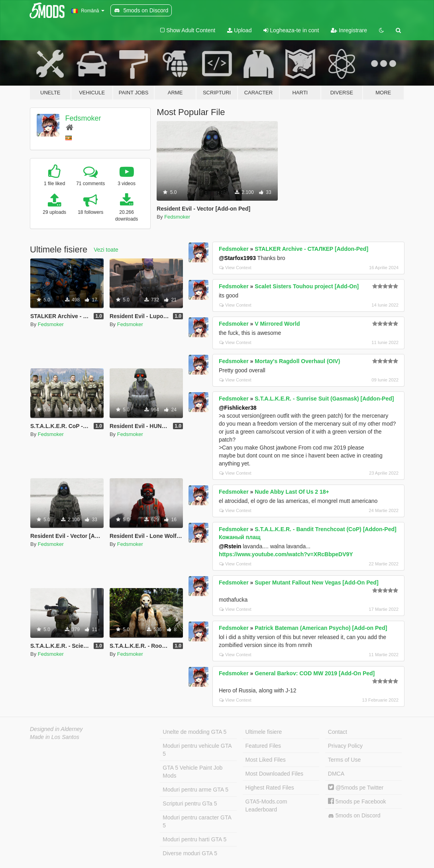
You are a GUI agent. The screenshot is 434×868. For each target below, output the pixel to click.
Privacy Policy (345, 746)
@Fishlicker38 (238, 408)
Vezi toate (106, 250)
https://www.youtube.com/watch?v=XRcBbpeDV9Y (286, 554)
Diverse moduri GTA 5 (190, 853)
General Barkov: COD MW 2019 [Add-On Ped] (315, 673)
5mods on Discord (354, 816)
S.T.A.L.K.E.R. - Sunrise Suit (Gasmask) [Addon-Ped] (324, 399)
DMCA (336, 774)
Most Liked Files (266, 760)
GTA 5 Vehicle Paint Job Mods (192, 772)
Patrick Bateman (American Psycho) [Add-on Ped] (321, 628)
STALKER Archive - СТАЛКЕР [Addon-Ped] (311, 249)
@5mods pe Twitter (356, 788)
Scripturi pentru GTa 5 (190, 803)
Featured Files (263, 746)
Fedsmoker (83, 118)
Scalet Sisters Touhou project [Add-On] (307, 286)
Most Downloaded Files (275, 774)
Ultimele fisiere (264, 732)
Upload (239, 30)
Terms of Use (344, 760)
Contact (338, 732)
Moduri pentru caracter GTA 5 (197, 821)
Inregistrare (349, 30)
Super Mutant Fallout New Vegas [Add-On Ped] (316, 583)
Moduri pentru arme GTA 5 (195, 790)
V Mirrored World (277, 324)
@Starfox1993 (237, 258)
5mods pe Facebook (357, 802)
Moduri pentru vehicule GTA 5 (197, 750)
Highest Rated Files (270, 788)
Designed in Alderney (56, 729)
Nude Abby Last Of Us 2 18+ (292, 492)
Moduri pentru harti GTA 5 (194, 839)
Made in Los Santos (55, 737)
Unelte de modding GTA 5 (194, 732)
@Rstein (230, 546)
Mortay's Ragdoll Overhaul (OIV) (297, 361)
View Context (235, 268)
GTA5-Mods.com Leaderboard (266, 805)
